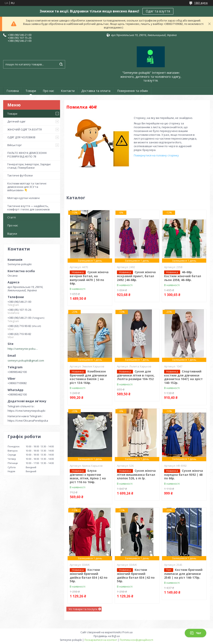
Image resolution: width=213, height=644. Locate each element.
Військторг (15, 145)
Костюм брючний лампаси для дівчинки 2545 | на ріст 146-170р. (183, 574)
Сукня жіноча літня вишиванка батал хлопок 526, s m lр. (136, 475)
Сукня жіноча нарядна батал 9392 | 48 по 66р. (184, 475)
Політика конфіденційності (136, 640)
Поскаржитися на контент (101, 640)
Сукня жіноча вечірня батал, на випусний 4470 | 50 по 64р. (89, 278)
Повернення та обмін (133, 91)
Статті (12, 217)
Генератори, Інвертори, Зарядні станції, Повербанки (29, 166)
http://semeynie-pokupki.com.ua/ (23, 349)
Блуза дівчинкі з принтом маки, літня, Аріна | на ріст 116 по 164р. (88, 476)
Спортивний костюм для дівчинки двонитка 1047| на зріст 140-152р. (183, 377)
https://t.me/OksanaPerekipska (28, 421)
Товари (31, 91)
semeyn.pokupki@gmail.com (26, 360)
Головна (13, 91)
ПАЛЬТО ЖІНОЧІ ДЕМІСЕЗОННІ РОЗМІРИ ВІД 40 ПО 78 (27, 155)
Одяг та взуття (158, 11)
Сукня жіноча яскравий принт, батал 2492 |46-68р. (136, 276)
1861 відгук (201, 3)
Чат (196, 633)
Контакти (68, 91)
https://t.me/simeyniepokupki (26, 411)
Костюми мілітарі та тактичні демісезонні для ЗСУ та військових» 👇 (27, 187)
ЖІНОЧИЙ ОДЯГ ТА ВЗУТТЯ (25, 129)
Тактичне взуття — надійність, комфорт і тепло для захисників (29, 208)
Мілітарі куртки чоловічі (23, 198)
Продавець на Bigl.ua (107, 636)
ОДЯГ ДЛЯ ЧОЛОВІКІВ (21, 137)
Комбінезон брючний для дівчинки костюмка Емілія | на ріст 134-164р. (88, 377)
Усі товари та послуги (83, 609)
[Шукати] (61, 64)
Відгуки (12, 234)
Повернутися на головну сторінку (156, 155)
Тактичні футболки (20, 175)
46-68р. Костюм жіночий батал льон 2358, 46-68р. (183, 276)
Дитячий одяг (16, 121)
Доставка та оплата (96, 91)
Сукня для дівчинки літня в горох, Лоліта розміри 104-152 (136, 375)
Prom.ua (127, 632)
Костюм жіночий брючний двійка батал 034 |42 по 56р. (89, 575)
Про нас (48, 91)
